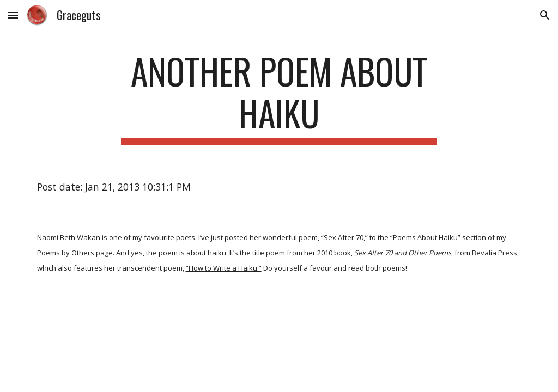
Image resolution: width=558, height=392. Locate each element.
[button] (13, 15)
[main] (279, 97)
